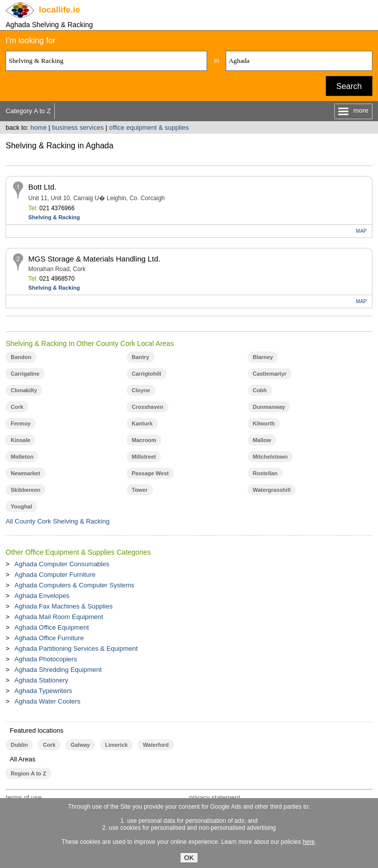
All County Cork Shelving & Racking (58, 521)
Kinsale (20, 440)
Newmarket (25, 473)
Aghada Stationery (41, 680)
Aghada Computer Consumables (62, 564)
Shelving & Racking (54, 217)
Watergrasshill (272, 490)
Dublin (19, 745)
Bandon (21, 357)
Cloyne (141, 390)
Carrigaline (25, 374)
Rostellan (265, 473)
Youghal (21, 506)
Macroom (144, 440)
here (309, 842)
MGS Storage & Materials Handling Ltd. (94, 259)
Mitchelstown (270, 457)
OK (189, 858)
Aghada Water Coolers (48, 701)
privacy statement (215, 797)
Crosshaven (148, 407)
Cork (17, 407)
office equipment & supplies (149, 127)
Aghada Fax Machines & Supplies (64, 606)
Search (349, 86)
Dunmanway (269, 407)
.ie (59, 10)
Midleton (22, 457)
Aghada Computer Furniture (55, 575)
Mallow (262, 440)
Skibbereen (25, 490)
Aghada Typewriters (43, 691)
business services (78, 127)
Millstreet (144, 457)
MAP (361, 231)
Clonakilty (24, 390)
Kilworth (264, 423)
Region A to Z (28, 773)
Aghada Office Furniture (49, 638)
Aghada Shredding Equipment (58, 670)
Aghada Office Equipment (52, 627)
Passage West (150, 473)
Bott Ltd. (42, 187)
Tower (140, 490)
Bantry (140, 357)
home (38, 127)
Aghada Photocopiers (46, 659)
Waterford (156, 745)
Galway (80, 745)
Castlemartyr (270, 374)
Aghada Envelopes (42, 596)
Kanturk (142, 423)
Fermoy (21, 423)
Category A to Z (28, 111)
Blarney (263, 357)
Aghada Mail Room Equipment (59, 617)
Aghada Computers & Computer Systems (74, 585)
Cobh (260, 390)
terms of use (24, 797)
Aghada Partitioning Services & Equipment (76, 648)
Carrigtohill (147, 374)
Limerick (116, 745)
